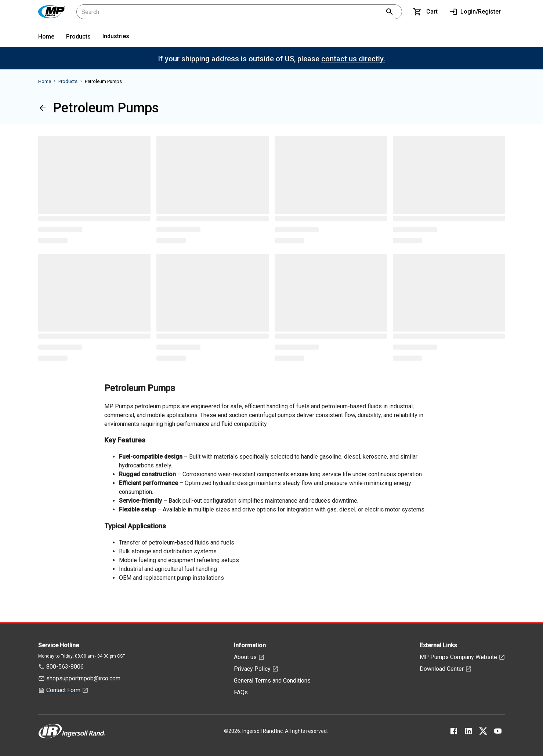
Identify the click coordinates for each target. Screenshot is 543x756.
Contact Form (63, 690)
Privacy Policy (252, 669)
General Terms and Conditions (272, 681)
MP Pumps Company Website (458, 657)
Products (78, 37)
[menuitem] (46, 38)
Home (46, 37)
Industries (116, 36)
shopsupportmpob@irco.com (83, 678)
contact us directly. (353, 59)
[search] (390, 12)
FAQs (241, 692)
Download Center (442, 669)
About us (245, 657)
